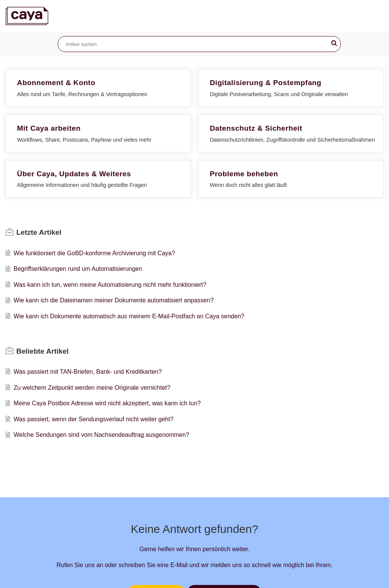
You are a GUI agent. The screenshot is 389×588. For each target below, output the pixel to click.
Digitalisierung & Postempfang (266, 83)
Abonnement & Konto (56, 83)
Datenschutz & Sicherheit (256, 128)
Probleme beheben (244, 174)
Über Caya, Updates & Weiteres (74, 174)
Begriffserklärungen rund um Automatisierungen (78, 269)
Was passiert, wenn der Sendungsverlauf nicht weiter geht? (94, 419)
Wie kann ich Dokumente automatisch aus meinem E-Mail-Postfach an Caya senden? (129, 316)
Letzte (39, 232)
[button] (334, 43)
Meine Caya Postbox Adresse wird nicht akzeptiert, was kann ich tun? (107, 403)
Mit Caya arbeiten (49, 128)
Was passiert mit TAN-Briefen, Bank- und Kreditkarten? (88, 372)
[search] (199, 44)
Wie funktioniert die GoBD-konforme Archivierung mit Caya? (94, 253)
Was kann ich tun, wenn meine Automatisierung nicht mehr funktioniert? (110, 285)
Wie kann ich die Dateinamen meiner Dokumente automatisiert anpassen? (114, 300)
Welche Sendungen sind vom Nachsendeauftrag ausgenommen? (101, 435)
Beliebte (43, 351)
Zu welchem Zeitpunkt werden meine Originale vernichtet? (92, 388)
